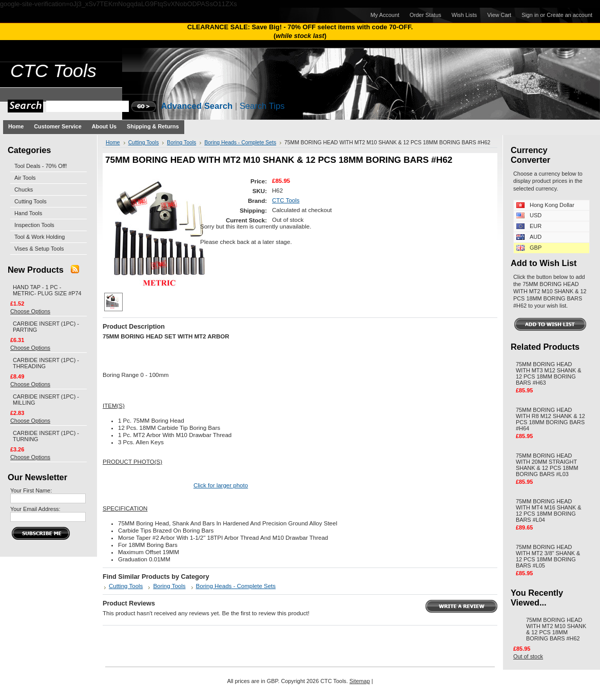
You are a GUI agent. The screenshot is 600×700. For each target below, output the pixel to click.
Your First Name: (31, 490)
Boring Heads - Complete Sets (240, 143)
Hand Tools (28, 213)
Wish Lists (464, 15)
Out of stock (528, 656)
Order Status (425, 15)
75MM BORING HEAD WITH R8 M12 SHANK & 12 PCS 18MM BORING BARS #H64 (550, 419)
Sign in (530, 15)
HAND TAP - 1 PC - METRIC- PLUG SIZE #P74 (47, 290)
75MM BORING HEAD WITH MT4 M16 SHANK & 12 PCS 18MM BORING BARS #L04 (549, 510)
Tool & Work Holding (40, 237)
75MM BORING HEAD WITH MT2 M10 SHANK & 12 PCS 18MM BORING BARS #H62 (556, 629)
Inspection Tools (34, 225)
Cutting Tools (31, 201)
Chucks (24, 190)
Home (113, 143)
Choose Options (30, 311)
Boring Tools (181, 143)
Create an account (569, 15)
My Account (385, 15)
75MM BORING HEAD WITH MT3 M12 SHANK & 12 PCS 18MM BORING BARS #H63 (549, 373)
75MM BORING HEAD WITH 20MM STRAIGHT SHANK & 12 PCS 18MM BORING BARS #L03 (547, 465)
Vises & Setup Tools (39, 249)
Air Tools (25, 178)
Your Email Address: (35, 509)
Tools (53, 71)
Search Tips (262, 106)
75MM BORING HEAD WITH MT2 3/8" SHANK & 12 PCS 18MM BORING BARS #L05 (548, 556)
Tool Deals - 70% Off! (41, 166)
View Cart (499, 15)
